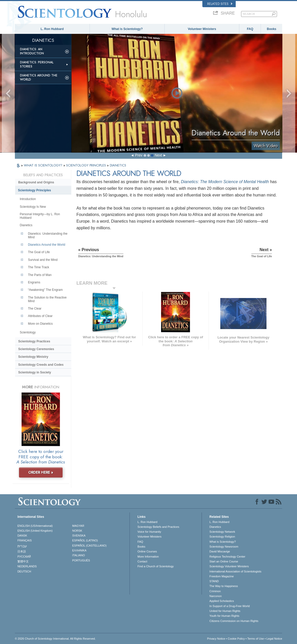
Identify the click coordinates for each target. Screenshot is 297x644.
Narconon (216, 596)
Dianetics (26, 225)
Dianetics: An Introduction (32, 51)
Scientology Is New (33, 207)
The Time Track (39, 267)
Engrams (34, 282)
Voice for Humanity (149, 532)
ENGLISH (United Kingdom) (35, 531)
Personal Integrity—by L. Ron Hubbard (40, 216)
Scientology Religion (222, 537)
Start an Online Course (224, 561)
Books (272, 29)
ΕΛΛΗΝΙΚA (79, 550)
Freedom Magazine (222, 576)
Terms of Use (256, 639)
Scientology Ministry (33, 357)
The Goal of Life (39, 252)
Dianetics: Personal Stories (37, 64)
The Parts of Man (40, 275)
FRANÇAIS (25, 540)
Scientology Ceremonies (36, 349)
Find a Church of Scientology (156, 566)
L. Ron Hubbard (52, 29)
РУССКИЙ (24, 557)
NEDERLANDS (27, 566)
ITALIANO (78, 555)
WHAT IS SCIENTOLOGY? (44, 165)
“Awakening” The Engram (45, 290)
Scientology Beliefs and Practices (158, 527)
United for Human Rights (225, 611)
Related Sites (220, 4)
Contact (142, 561)
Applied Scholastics (222, 601)
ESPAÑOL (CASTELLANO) (89, 546)
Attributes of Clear (40, 316)
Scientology (28, 332)
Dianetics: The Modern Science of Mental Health (225, 182)
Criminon (215, 591)
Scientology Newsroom (224, 547)
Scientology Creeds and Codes (41, 365)
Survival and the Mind (43, 260)
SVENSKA (79, 536)
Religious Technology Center (227, 557)
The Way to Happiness (224, 586)
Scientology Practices (34, 341)
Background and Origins (36, 182)
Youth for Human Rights (224, 616)
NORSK (77, 531)
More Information (148, 557)
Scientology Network (222, 532)
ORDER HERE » (41, 472)
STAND (214, 581)
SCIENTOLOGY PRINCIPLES (87, 165)
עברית (22, 546)
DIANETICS (118, 165)
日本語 (22, 551)
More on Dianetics (40, 324)
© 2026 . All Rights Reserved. (55, 639)
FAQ (250, 29)
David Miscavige (220, 551)
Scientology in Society (35, 372)
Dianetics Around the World (39, 77)
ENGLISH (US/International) (35, 526)
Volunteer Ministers (202, 29)
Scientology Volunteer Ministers (229, 566)
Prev (139, 155)
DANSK (22, 536)
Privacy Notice (216, 639)
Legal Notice (274, 639)
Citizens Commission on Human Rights (234, 621)
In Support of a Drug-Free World (230, 606)
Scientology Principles (34, 190)
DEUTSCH (24, 571)
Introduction (28, 199)
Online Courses (147, 551)
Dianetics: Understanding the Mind (48, 235)
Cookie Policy (236, 639)
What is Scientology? (127, 29)
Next (158, 155)
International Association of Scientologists (235, 571)
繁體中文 (23, 561)
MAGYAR (78, 526)
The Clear (35, 309)
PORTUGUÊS (81, 560)
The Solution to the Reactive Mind (47, 299)
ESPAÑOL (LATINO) (85, 540)
